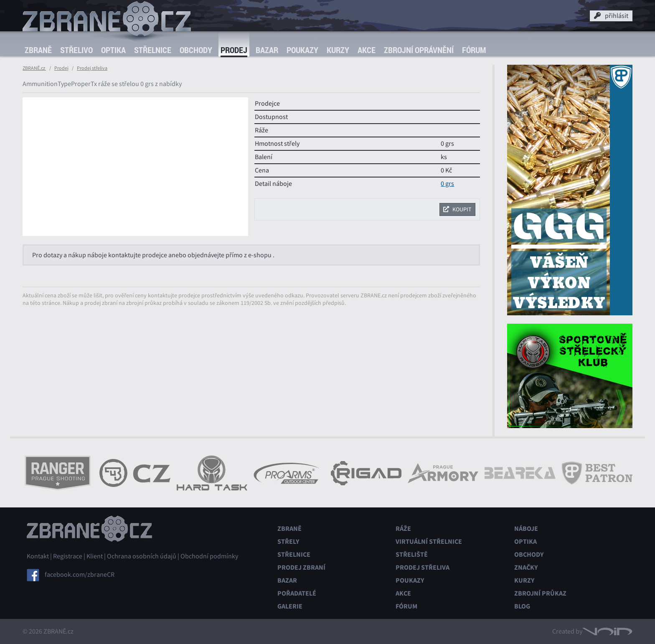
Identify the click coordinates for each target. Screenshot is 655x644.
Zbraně (38, 50)
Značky (526, 567)
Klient (95, 556)
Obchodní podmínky (209, 556)
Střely (288, 541)
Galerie (290, 606)
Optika (113, 50)
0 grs (447, 184)
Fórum (474, 50)
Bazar (267, 50)
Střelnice (153, 50)
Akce (367, 50)
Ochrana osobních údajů (142, 556)
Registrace (68, 556)
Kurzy (338, 50)
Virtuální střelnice (429, 541)
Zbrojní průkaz (540, 593)
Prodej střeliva (92, 68)
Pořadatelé (297, 593)
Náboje (526, 529)
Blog (522, 606)
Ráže (403, 529)
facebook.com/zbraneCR (80, 575)
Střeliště (412, 554)
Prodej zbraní (301, 567)
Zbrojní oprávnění (419, 50)
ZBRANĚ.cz (34, 68)
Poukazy (302, 50)
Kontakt (38, 556)
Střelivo (76, 50)
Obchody (196, 50)
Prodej (234, 50)
